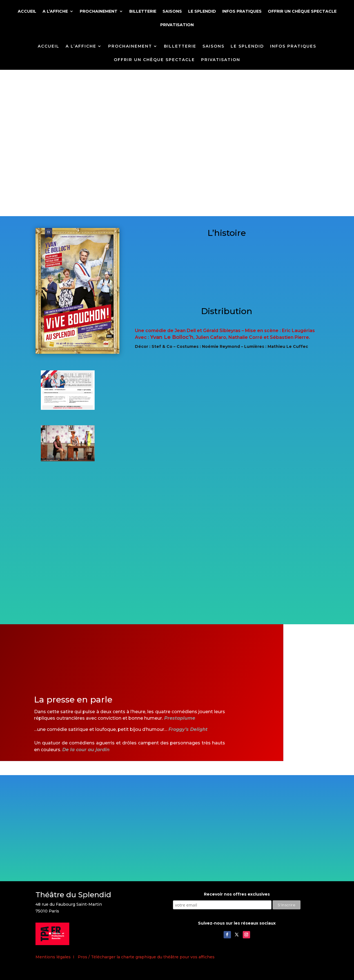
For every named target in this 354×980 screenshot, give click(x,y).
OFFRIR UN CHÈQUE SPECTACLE (302, 12)
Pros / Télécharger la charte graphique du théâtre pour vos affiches (146, 957)
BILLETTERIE (143, 12)
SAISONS (172, 12)
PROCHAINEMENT (99, 12)
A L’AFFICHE (55, 12)
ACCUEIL (27, 12)
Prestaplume (180, 718)
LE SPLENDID (202, 12)
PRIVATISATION (177, 25)
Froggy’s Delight (188, 729)
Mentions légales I (57, 957)
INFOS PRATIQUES (242, 12)
